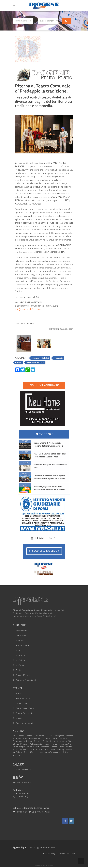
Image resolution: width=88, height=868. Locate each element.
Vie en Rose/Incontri (53, 753)
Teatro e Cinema (23, 699)
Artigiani (66, 753)
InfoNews (20, 641)
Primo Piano (21, 636)
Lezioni (46, 744)
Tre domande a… (23, 646)
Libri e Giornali (44, 739)
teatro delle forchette (36, 363)
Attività (16, 750)
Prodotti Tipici (30, 753)
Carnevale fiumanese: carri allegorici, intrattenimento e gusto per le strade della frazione (49, 479)
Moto (44, 750)
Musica (19, 694)
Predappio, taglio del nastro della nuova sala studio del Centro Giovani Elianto (49, 490)
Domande (24, 744)
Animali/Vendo (68, 744)
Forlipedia (20, 670)
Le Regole (61, 854)
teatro (19, 363)
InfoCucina (21, 656)
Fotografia (17, 739)
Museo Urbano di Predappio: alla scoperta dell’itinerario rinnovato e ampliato (48, 446)
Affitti (62, 747)
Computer (40, 736)
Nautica (69, 750)
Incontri (40, 753)
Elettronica (30, 736)
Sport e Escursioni (24, 713)
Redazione (71, 854)
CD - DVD (50, 736)
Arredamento (18, 736)
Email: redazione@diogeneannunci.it (32, 808)
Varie (70, 742)
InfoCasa (20, 651)
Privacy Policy (49, 854)
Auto (38, 750)
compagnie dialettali (41, 358)
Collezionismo (19, 742)
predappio (59, 358)
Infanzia (45, 742)
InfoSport (20, 665)
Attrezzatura (62, 742)
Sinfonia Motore (23, 675)
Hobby (52, 742)
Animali (37, 742)
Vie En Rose (18, 753)
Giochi (55, 739)
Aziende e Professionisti (26, 680)
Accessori (45, 747)
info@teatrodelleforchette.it (29, 309)
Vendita (69, 747)
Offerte (16, 744)
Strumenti (70, 736)
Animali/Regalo (19, 747)
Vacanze (31, 750)
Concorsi (54, 747)
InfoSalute (20, 661)
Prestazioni (55, 744)
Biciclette (63, 739)
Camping (61, 750)
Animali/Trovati (33, 747)
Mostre (19, 718)
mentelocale (21, 631)
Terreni (23, 750)
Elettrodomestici (30, 739)
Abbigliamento (36, 744)
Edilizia (29, 742)
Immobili (16, 755)
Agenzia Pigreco (20, 848)
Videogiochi (59, 736)
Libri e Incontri (22, 704)
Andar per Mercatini (24, 723)
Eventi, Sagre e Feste (25, 709)
